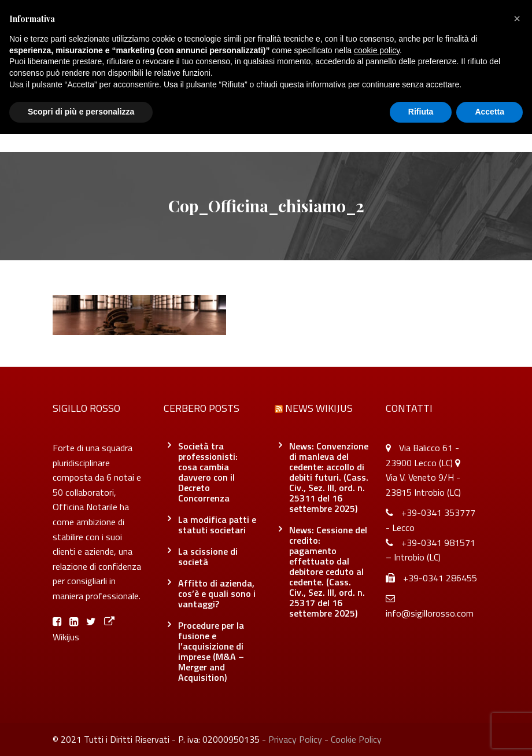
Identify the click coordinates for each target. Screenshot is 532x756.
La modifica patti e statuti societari (217, 525)
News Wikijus (319, 408)
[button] (517, 19)
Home (92, 128)
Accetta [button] (489, 112)
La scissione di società (208, 556)
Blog (256, 128)
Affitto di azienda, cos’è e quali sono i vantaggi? (217, 593)
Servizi (205, 128)
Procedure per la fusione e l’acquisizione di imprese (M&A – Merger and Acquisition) (211, 651)
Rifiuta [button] (421, 112)
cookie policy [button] (377, 50)
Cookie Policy (356, 739)
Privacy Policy (295, 739)
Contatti (394, 128)
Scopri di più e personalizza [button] (81, 112)
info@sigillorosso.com (430, 613)
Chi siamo (142, 128)
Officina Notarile (321, 128)
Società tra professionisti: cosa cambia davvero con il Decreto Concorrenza (208, 472)
